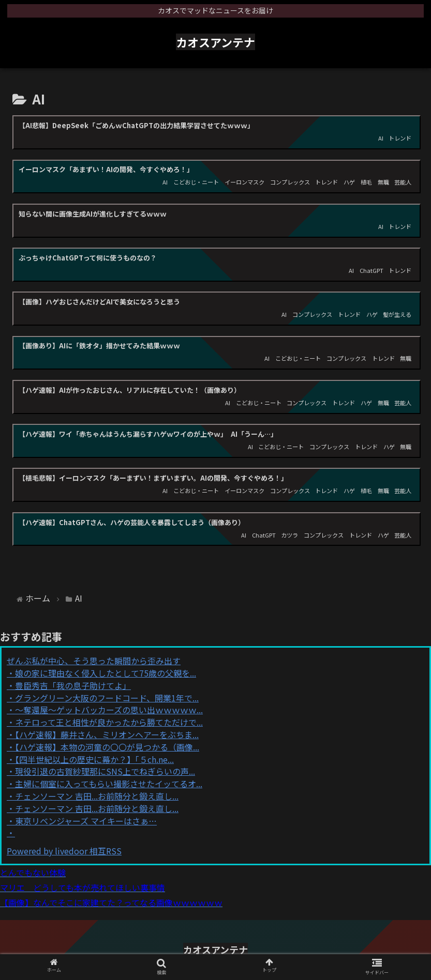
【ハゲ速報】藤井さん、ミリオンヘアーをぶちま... (107, 734)
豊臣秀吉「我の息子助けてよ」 (73, 685)
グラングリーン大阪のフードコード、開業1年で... (107, 698)
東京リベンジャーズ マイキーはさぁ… (86, 821)
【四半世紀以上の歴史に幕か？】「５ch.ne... (94, 759)
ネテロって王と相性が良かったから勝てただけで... (109, 722)
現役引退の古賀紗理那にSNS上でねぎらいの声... (105, 771)
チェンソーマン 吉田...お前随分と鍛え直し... (97, 796)
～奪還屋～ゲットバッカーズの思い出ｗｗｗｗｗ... (109, 710)
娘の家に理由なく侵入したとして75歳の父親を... (106, 673)
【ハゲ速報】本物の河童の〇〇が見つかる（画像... (107, 747)
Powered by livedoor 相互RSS (64, 851)
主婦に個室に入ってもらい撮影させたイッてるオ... (109, 784)
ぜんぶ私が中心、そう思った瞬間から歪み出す (94, 661)
